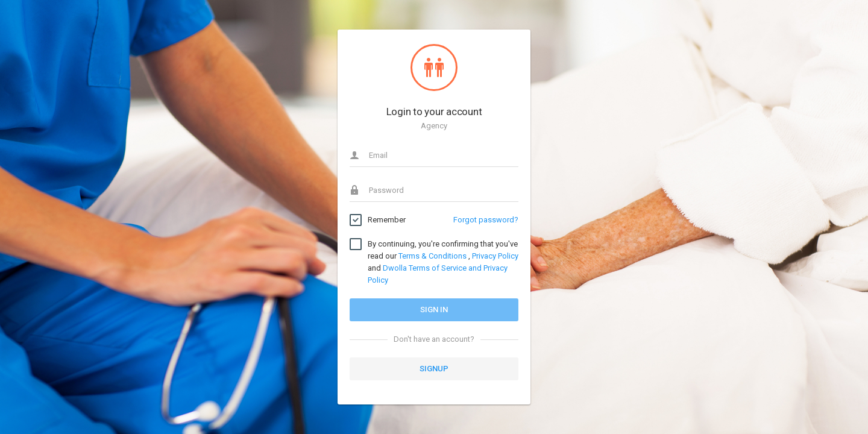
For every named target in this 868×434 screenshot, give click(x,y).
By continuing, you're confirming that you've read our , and (443, 261)
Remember (387, 220)
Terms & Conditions (432, 256)
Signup (434, 369)
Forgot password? (486, 220)
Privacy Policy (495, 256)
